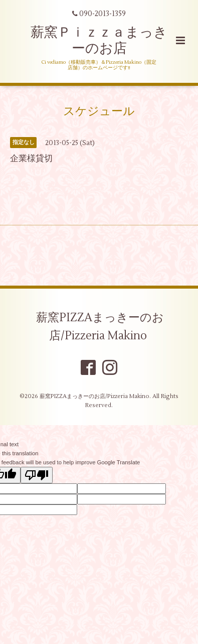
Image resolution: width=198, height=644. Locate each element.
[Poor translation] (37, 475)
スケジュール (99, 111)
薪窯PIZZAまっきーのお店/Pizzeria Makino (100, 327)
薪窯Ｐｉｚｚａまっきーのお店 (99, 40)
